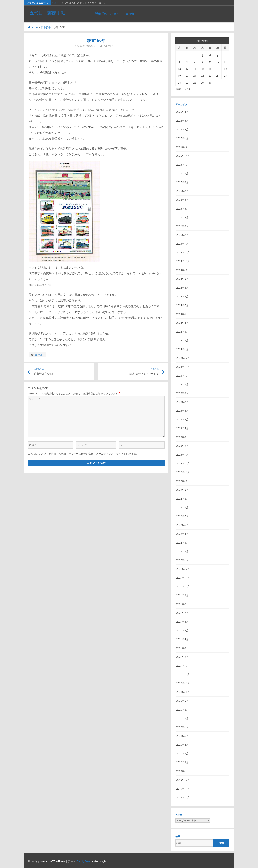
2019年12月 (183, 780)
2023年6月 (182, 411)
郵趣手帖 (107, 46)
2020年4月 (182, 745)
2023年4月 (182, 428)
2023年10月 (183, 376)
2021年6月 (182, 622)
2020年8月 (182, 710)
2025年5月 (182, 209)
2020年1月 (182, 771)
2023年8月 (182, 393)
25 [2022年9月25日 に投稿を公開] (225, 76)
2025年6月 (182, 200)
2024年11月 (183, 261)
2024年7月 (182, 296)
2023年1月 (182, 455)
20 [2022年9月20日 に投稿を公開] (187, 76)
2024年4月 (182, 323)
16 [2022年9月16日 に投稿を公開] (210, 69)
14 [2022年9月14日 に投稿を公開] (195, 69)
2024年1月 (182, 349)
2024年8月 (182, 288)
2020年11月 (183, 683)
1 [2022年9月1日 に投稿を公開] (202, 55)
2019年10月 (183, 797)
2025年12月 (183, 147)
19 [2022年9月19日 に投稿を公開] (179, 76)
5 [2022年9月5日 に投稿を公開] (179, 62)
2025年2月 (182, 235)
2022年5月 (182, 525)
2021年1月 (182, 666)
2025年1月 (182, 244)
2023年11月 (183, 367)
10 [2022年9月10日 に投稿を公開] (218, 62)
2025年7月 (182, 191)
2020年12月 (183, 674)
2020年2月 (182, 762)
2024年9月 (182, 279)
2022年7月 (182, 507)
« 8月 (178, 89)
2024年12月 (183, 252)
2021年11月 (183, 578)
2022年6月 (182, 516)
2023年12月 (183, 358)
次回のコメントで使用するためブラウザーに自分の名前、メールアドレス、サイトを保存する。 (85, 454)
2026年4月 (182, 112)
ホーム (33, 27)
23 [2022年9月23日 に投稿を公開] (210, 76)
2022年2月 (182, 551)
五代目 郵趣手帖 (47, 13)
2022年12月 (183, 463)
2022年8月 (182, 499)
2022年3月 (182, 543)
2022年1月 (182, 560)
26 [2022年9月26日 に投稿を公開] (179, 83)
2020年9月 (182, 701)
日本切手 (46, 27)
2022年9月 (182, 490)
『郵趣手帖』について (107, 14)
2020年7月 (182, 718)
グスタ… (56, 3)
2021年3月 (182, 648)
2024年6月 (182, 305)
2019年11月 (183, 789)
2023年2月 (182, 446)
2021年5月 (182, 630)
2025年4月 (182, 217)
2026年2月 (182, 129)
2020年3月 (182, 753)
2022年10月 (183, 481)
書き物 (130, 14)
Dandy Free (83, 861)
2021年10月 (183, 586)
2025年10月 (183, 165)
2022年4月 (182, 534)
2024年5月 (182, 314)
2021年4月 (182, 639)
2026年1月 (182, 138)
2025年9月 (182, 173)
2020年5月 (182, 736)
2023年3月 (182, 437)
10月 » (187, 89)
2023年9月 (182, 384)
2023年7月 (182, 402)
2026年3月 (182, 121)
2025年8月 (182, 182)
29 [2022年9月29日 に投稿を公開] (202, 83)
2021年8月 (182, 604)
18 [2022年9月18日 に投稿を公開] (225, 69)
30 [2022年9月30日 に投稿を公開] (210, 83)
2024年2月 (182, 340)
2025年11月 (183, 156)
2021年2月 (182, 657)
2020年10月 (183, 692)
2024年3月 (182, 332)
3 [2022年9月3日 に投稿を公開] (218, 55)
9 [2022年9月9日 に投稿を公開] (210, 62)
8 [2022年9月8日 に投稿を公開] (202, 62)
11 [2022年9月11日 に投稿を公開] (225, 62)
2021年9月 (182, 595)
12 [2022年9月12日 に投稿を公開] (179, 69)
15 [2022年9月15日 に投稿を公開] (202, 69)
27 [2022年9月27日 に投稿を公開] (187, 83)
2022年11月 (183, 472)
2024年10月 (183, 270)
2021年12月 (183, 569)
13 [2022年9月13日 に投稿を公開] (187, 69)
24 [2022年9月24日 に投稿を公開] (218, 76)
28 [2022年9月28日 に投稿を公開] (195, 83)
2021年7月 (182, 613)
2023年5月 (182, 419)
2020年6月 (182, 727)
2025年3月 (182, 226)
